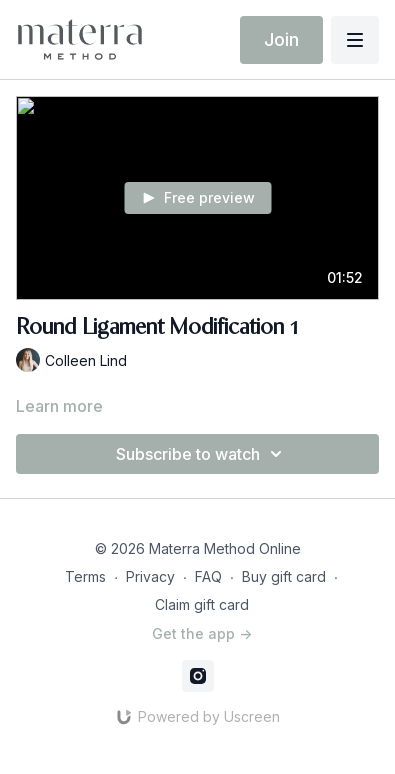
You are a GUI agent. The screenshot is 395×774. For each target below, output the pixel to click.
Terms (85, 576)
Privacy (150, 576)
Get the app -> (202, 633)
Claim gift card (202, 604)
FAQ (208, 576)
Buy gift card (284, 576)
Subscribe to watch (202, 454)
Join (281, 39)
